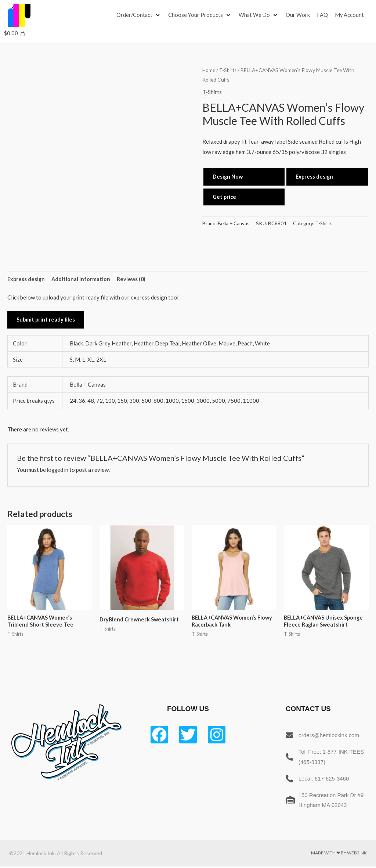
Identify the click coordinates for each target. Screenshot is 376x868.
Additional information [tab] (82, 279)
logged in (58, 470)
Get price (225, 197)
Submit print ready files (46, 320)
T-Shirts (229, 70)
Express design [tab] (27, 279)
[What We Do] (260, 15)
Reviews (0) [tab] (133, 279)
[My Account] (352, 15)
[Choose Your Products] (200, 15)
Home (209, 70)
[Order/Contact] (139, 15)
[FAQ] (324, 15)
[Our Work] (299, 15)
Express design (315, 177)
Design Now (228, 177)
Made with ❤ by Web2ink (339, 855)
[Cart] (15, 33)
